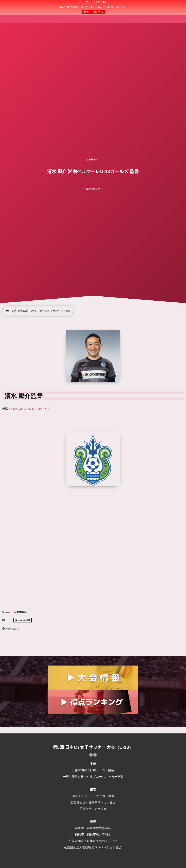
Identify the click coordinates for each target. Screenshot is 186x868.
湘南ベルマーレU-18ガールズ (31, 409)
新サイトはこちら (93, 12)
